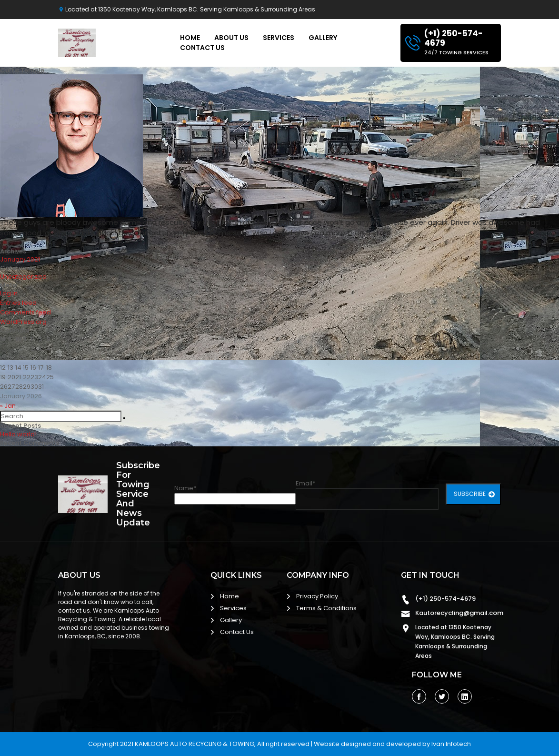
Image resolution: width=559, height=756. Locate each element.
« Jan (8, 406)
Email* (367, 494)
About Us (231, 38)
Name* (235, 494)
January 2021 (20, 259)
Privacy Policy (317, 596)
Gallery (323, 38)
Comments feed (25, 312)
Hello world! (18, 434)
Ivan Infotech (451, 744)
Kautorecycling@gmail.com (459, 613)
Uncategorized (23, 277)
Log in (9, 293)
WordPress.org (23, 322)
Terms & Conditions (326, 608)
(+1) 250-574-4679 (445, 599)
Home (190, 38)
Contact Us (202, 48)
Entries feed (18, 303)
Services (279, 38)
